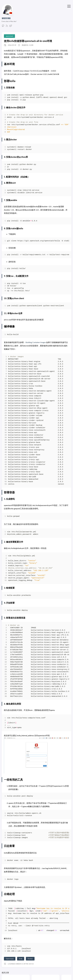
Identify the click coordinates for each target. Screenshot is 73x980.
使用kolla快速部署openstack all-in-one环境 (28, 41)
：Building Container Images (35, 342)
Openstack (10, 959)
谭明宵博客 (6, 18)
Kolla (21, 959)
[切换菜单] (69, 6)
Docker (30, 959)
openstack (9, 36)
